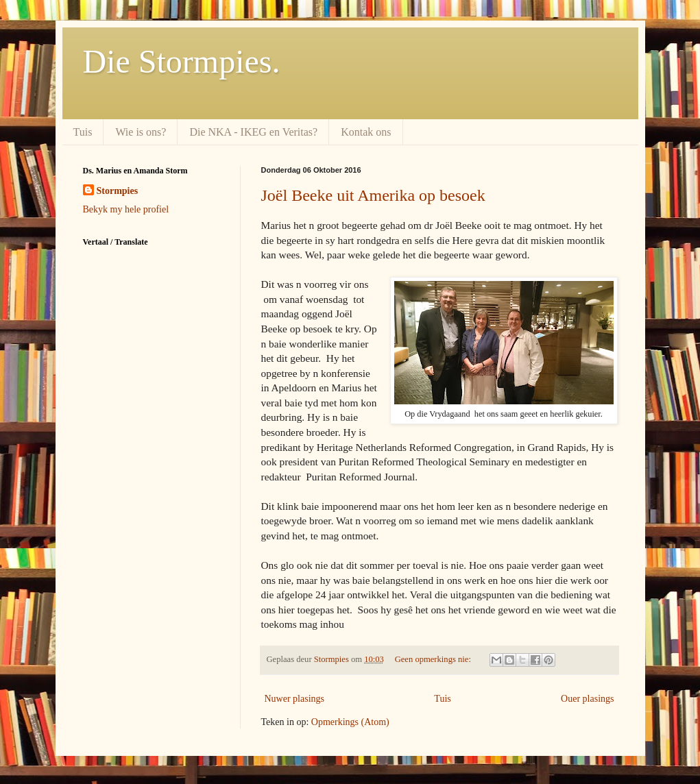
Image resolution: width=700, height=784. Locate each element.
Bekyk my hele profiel (126, 209)
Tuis (83, 132)
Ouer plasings (587, 699)
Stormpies (118, 191)
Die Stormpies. (182, 61)
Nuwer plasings (295, 699)
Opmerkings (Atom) (350, 722)
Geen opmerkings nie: (434, 659)
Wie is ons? (141, 132)
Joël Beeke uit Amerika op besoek (373, 195)
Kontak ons (366, 132)
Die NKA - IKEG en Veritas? (253, 132)
